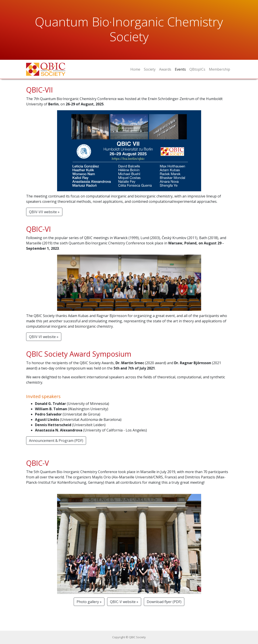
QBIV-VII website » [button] (44, 212)
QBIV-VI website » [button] (44, 337)
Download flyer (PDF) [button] (164, 602)
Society (150, 69)
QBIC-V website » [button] (124, 602)
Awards (165, 69)
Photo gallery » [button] (89, 602)
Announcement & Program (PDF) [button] (56, 441)
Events (180, 69)
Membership (219, 69)
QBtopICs (197, 69)
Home (135, 69)
